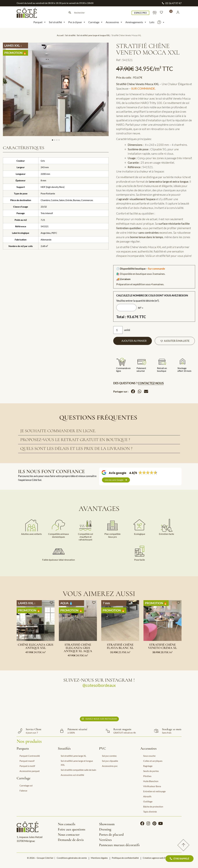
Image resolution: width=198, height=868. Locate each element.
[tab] (99, 431)
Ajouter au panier (134, 341)
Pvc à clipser (77, 22)
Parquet (40, 22)
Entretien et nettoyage (154, 791)
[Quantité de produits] (118, 330)
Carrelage (96, 22)
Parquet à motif (27, 766)
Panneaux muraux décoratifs (119, 845)
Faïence (23, 791)
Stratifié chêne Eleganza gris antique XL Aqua (78, 648)
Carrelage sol (26, 785)
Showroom (107, 824)
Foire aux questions (72, 829)
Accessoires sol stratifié (72, 775)
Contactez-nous (151, 383)
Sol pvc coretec (109, 756)
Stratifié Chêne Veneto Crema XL (162, 646)
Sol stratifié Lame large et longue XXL (93, 35)
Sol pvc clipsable (110, 761)
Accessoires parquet (30, 771)
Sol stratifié (57, 22)
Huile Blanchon (151, 781)
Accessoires (114, 22)
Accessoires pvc (110, 766)
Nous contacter (69, 835)
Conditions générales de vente (72, 858)
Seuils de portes (151, 771)
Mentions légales (99, 858)
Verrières (105, 840)
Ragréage (148, 766)
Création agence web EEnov (157, 858)
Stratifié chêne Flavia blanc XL (120, 646)
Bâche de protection (153, 806)
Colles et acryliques (153, 761)
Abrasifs (147, 796)
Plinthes (147, 776)
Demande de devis (71, 840)
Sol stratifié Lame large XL (73, 756)
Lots (152, 22)
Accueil (60, 35)
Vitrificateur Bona (152, 786)
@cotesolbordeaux (99, 685)
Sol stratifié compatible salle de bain (78, 770)
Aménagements (136, 22)
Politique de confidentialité (125, 858)
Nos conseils (67, 824)
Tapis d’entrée (150, 812)
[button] (175, 341)
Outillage (148, 801)
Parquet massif (27, 761)
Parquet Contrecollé (30, 756)
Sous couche (149, 756)
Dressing (105, 829)
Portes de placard (111, 835)
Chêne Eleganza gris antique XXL (36, 646)
